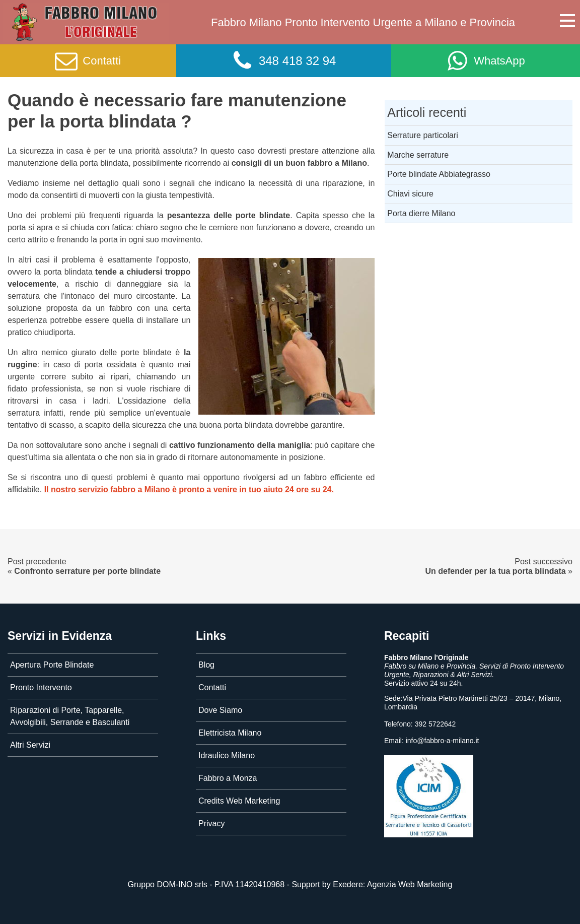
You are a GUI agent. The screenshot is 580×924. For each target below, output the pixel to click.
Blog (206, 665)
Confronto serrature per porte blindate (87, 571)
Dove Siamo (220, 710)
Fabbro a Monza (228, 778)
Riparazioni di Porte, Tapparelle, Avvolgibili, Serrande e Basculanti (70, 716)
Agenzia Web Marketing (410, 884)
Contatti (212, 687)
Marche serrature (418, 155)
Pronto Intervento (41, 687)
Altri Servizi (30, 745)
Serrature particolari (423, 135)
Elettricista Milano (230, 733)
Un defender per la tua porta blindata (496, 571)
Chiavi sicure (410, 194)
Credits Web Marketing (239, 801)
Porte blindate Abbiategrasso (439, 174)
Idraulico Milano (227, 755)
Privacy (211, 823)
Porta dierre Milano (421, 213)
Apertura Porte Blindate (52, 665)
